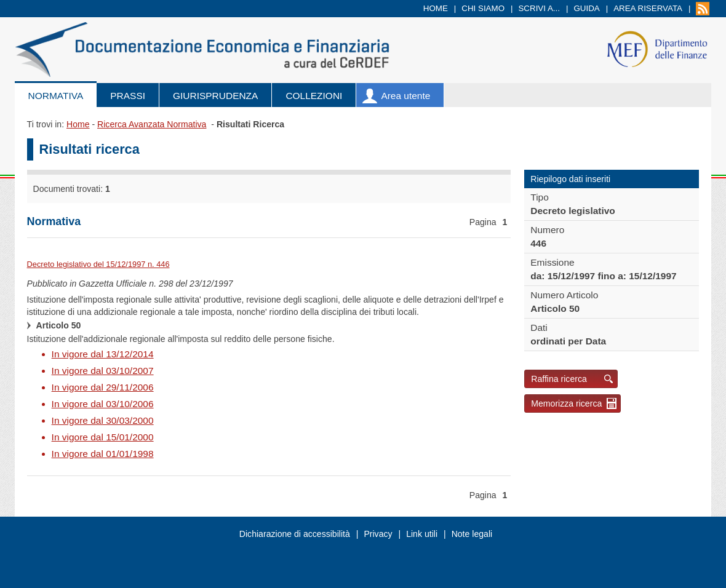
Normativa (56, 96)
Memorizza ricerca (566, 403)
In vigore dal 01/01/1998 (103, 454)
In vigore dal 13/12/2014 (103, 354)
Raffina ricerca (559, 379)
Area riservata (648, 8)
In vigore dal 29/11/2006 (103, 387)
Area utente (405, 96)
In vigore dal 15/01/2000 (103, 437)
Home (436, 8)
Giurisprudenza (215, 96)
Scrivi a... (539, 8)
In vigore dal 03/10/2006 (103, 404)
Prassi (128, 96)
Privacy (378, 534)
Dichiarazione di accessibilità (295, 534)
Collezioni (314, 96)
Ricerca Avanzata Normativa (152, 124)
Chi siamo (483, 8)
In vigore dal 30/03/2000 (103, 420)
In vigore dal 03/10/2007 (103, 371)
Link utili (422, 534)
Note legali (472, 534)
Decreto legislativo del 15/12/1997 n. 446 (98, 264)
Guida (586, 8)
